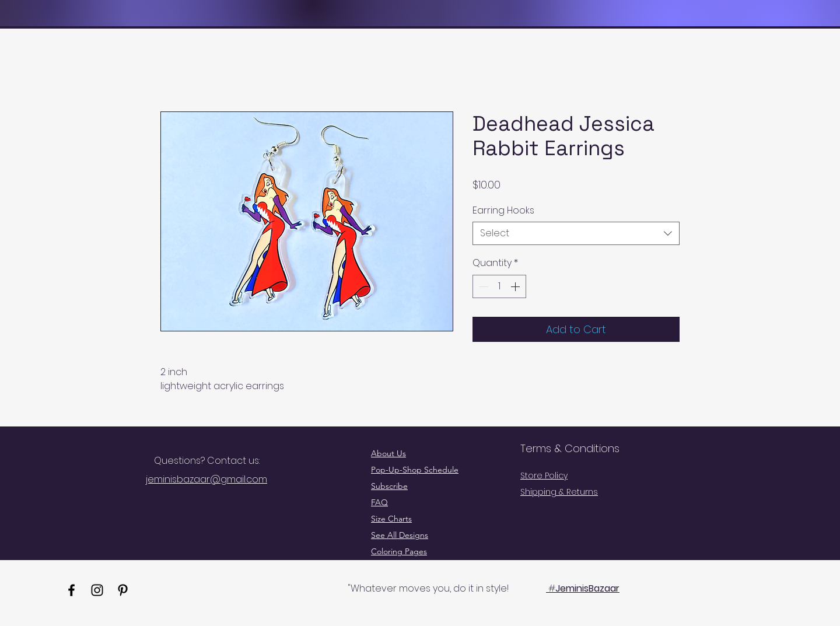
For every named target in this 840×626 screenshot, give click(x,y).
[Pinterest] (123, 590)
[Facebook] (71, 590)
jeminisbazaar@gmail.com (206, 479)
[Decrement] (482, 286)
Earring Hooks (503, 210)
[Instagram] (97, 590)
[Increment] (516, 286)
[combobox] (576, 233)
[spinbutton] (499, 286)
